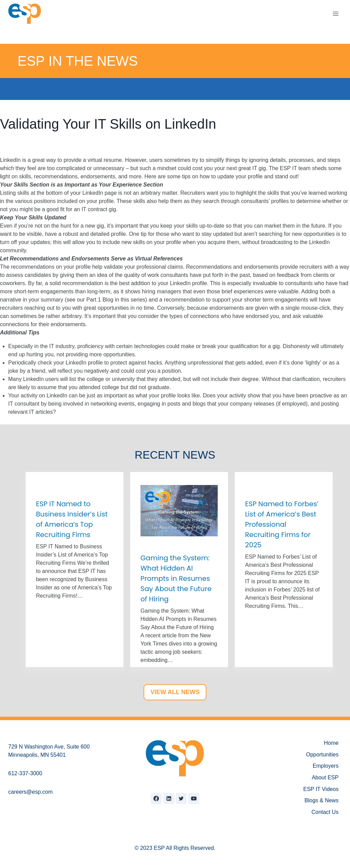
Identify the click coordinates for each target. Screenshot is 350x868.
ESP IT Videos (321, 789)
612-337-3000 (25, 773)
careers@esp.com (30, 792)
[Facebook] (156, 799)
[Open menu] (335, 14)
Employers (326, 766)
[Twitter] (181, 799)
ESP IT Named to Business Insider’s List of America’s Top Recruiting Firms (72, 519)
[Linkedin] (169, 799)
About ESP (325, 777)
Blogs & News (322, 800)
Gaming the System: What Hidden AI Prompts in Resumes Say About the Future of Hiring (176, 578)
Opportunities (322, 755)
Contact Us (325, 812)
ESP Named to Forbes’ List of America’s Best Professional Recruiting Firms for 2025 (282, 524)
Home (331, 743)
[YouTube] (194, 799)
